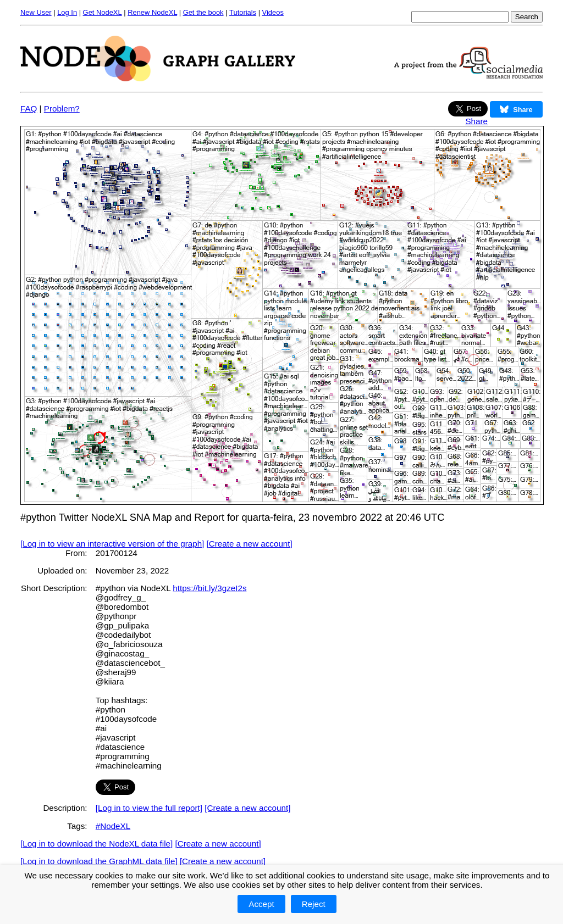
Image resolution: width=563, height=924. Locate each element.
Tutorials (243, 12)
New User (36, 12)
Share (476, 121)
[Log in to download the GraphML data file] (99, 861)
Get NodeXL (103, 12)
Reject (314, 904)
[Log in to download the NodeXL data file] (96, 844)
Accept (261, 904)
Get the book (203, 12)
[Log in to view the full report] (149, 808)
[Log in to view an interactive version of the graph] (112, 544)
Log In (67, 12)
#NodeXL (113, 826)
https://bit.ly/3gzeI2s (209, 588)
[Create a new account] (250, 544)
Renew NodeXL (152, 12)
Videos (273, 12)
